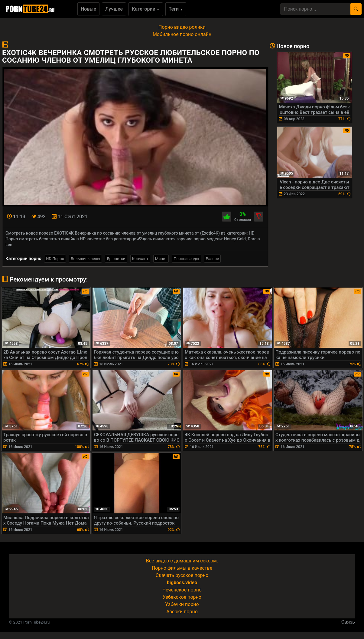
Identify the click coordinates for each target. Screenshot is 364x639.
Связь (348, 622)
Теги (176, 9)
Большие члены (85, 259)
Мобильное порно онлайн (182, 34)
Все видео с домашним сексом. (182, 561)
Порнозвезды (186, 259)
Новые (88, 9)
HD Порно (55, 259)
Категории (146, 9)
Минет (161, 259)
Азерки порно (182, 612)
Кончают (140, 259)
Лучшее (114, 9)
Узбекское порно (182, 597)
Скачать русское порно (182, 575)
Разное (213, 259)
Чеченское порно (182, 590)
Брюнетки (116, 259)
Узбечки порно (182, 604)
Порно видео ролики (182, 27)
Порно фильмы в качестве (182, 568)
